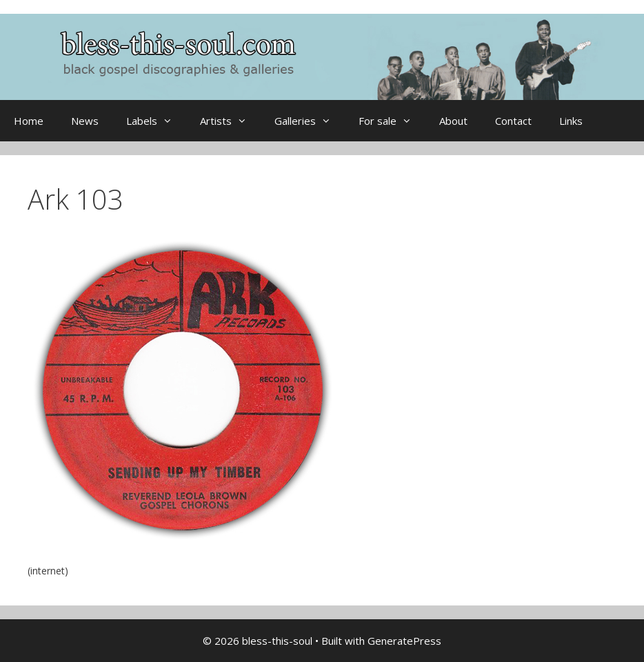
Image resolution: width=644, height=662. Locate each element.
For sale (392, 121)
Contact (513, 121)
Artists (230, 121)
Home (29, 121)
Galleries (310, 121)
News (85, 121)
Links (571, 121)
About (453, 121)
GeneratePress (404, 641)
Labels (156, 121)
